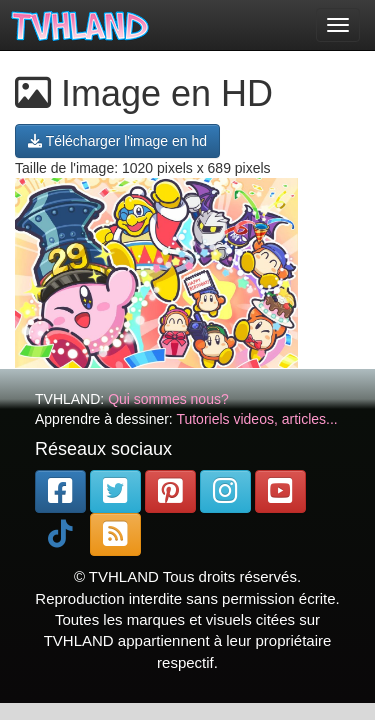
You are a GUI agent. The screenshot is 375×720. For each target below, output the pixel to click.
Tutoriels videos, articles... (256, 419)
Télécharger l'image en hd (117, 141)
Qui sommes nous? (168, 399)
